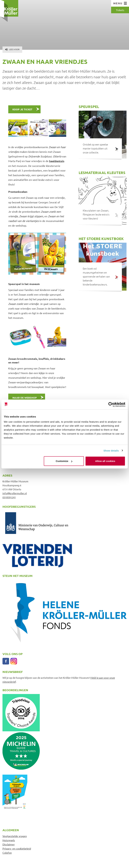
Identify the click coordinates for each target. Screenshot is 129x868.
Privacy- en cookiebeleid (17, 848)
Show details (111, 450)
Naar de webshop (25, 398)
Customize (64, 461)
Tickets (120, 10)
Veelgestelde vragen (15, 836)
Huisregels (9, 840)
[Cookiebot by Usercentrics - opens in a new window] (111, 404)
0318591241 (9, 497)
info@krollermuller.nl (15, 493)
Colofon (7, 853)
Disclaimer (9, 844)
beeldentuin (57, 161)
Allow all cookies (105, 461)
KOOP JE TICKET (22, 109)
